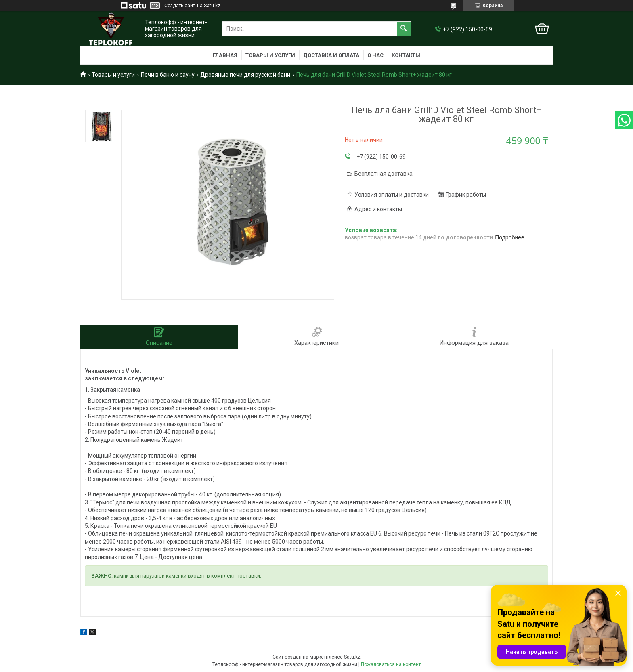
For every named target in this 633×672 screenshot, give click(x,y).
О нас (375, 55)
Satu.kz (352, 657)
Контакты (406, 55)
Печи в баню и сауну (168, 75)
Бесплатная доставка (384, 174)
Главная (225, 55)
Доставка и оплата (331, 55)
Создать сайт (180, 6)
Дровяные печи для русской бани (245, 75)
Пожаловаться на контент (391, 664)
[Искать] (404, 29)
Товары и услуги (270, 55)
